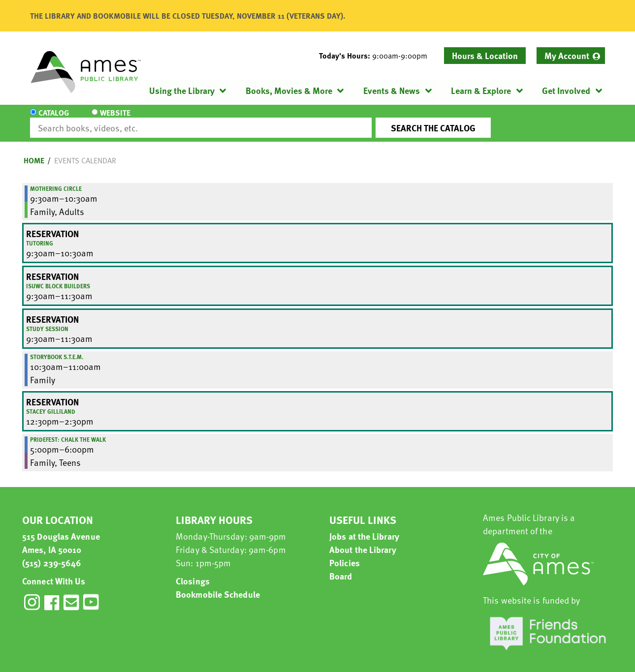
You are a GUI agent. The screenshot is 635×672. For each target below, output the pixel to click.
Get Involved (566, 90)
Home (34, 152)
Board (341, 567)
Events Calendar (85, 152)
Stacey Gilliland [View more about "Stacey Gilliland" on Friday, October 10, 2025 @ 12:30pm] (51, 402)
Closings (193, 572)
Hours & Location (485, 55)
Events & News (392, 90)
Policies (345, 554)
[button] (377, 56)
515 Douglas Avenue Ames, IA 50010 (61, 534)
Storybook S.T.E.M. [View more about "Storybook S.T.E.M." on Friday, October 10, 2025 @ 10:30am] (57, 348)
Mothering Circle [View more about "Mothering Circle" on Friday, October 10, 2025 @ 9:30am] (56, 180)
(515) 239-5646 (52, 554)
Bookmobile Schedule (218, 585)
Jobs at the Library (364, 527)
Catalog (54, 119)
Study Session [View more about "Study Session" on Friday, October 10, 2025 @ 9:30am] (47, 320)
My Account (567, 55)
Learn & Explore (481, 90)
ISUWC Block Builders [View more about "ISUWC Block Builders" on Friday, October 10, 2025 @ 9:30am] (58, 277)
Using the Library (182, 90)
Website (113, 119)
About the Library (363, 540)
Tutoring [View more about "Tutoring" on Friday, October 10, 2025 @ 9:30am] (40, 234)
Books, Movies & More (289, 90)
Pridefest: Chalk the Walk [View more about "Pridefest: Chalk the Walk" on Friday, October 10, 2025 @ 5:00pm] (68, 430)
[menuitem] (571, 56)
